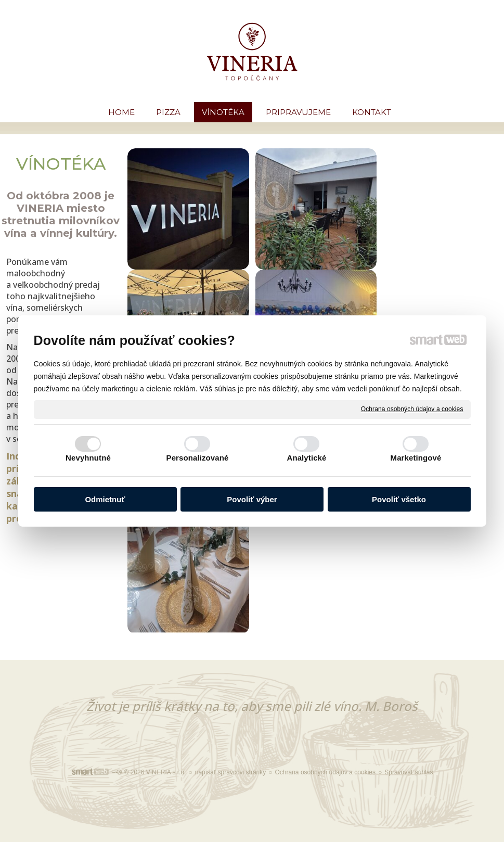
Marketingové (416, 458)
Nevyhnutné (88, 458)
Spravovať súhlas (409, 772)
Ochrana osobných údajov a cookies (412, 409)
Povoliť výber (252, 499)
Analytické (306, 458)
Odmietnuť (105, 499)
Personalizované (198, 458)
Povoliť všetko (399, 499)
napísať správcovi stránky (231, 772)
